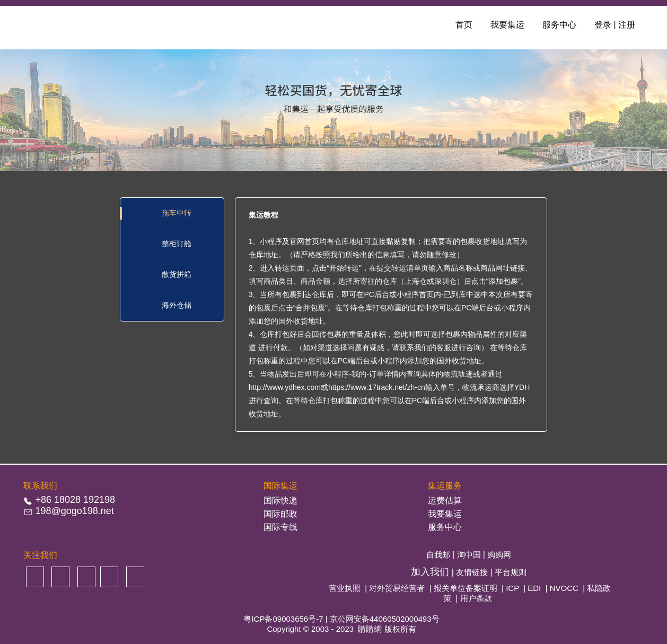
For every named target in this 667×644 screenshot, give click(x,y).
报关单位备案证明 (466, 588)
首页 (464, 25)
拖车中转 (177, 213)
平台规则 (511, 572)
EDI (534, 588)
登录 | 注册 (615, 25)
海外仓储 (177, 305)
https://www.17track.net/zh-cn (377, 387)
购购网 (499, 555)
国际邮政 (280, 514)
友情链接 (473, 572)
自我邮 (439, 555)
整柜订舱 (177, 243)
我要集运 (507, 25)
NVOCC (564, 588)
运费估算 (445, 501)
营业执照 (345, 588)
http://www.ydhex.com (285, 387)
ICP (512, 588)
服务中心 (559, 25)
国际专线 (280, 527)
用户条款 (476, 598)
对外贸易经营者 (397, 588)
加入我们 (431, 572)
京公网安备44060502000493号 (385, 619)
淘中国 (470, 555)
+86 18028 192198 (75, 500)
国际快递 (280, 501)
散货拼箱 (177, 274)
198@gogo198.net (74, 511)
